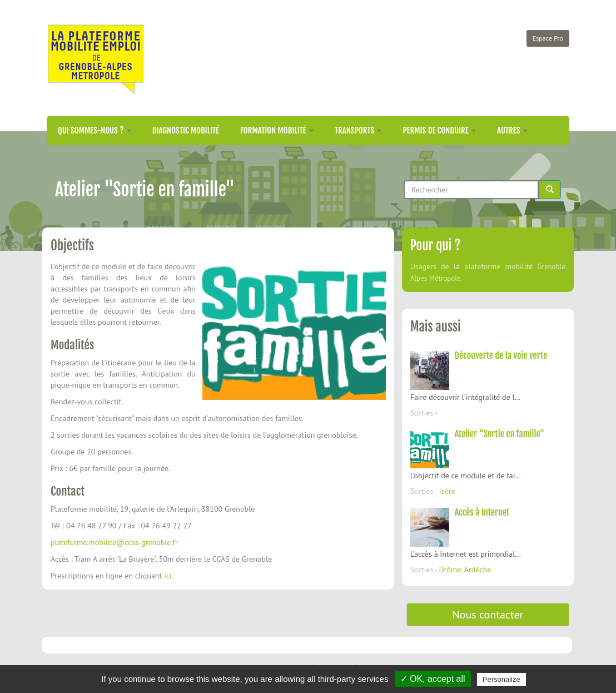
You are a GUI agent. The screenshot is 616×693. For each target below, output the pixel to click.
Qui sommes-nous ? (95, 130)
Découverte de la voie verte (501, 355)
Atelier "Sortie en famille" (500, 434)
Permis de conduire (439, 130)
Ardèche (478, 570)
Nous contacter (488, 615)
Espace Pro (548, 38)
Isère (447, 491)
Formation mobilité (277, 130)
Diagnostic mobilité (186, 130)
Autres (512, 130)
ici (168, 576)
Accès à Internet (482, 512)
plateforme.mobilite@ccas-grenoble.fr (114, 542)
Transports (358, 130)
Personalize (501, 679)
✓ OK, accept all (433, 679)
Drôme (450, 570)
